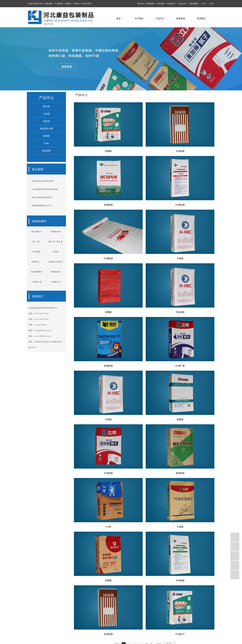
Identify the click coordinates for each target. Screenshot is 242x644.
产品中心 (160, 19)
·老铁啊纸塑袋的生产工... (42, 206)
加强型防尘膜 (46, 129)
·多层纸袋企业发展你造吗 (42, 181)
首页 (118, 19)
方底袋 (76, 4)
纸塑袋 (68, 4)
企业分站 (182, 4)
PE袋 (84, 4)
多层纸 (56, 252)
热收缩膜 (46, 151)
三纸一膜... (36, 242)
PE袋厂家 (180, 366)
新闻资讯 (181, 19)
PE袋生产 (180, 634)
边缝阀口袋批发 (56, 262)
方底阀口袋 (36, 282)
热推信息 (171, 4)
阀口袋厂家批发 (56, 242)
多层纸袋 (48, 4)
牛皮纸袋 (59, 4)
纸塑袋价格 (56, 232)
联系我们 (201, 19)
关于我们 (139, 19)
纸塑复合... (36, 262)
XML (212, 4)
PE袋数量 (36, 252)
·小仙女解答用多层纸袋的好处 (44, 189)
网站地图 (194, 4)
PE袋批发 (108, 259)
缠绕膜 (46, 136)
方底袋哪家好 (36, 272)
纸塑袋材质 (56, 272)
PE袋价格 (180, 205)
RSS (204, 4)
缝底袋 (46, 121)
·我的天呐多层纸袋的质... (42, 197)
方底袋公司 (56, 282)
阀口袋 (39, 4)
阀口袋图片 (36, 232)
